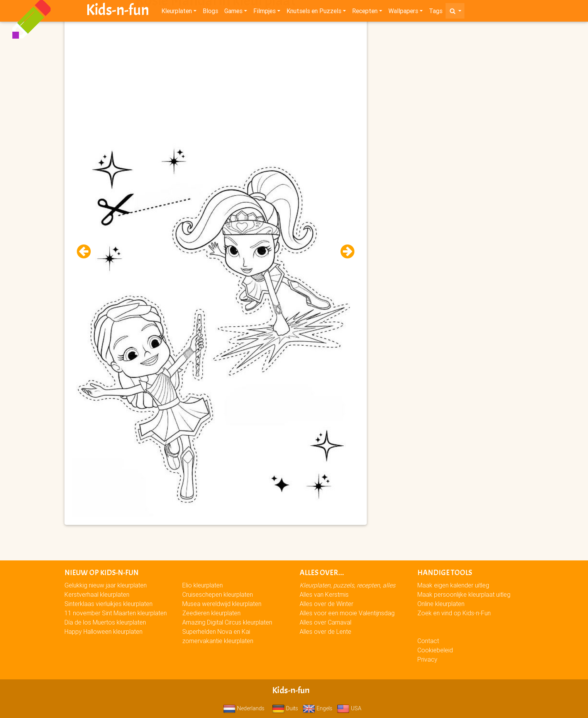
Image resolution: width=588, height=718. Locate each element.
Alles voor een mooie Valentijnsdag (347, 613)
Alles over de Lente (325, 631)
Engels (318, 708)
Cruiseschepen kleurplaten (218, 594)
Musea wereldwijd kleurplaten (222, 604)
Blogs (210, 12)
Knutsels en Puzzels (314, 12)
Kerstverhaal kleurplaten (97, 594)
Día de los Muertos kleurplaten (105, 622)
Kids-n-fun (118, 12)
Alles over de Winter (326, 604)
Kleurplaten (177, 12)
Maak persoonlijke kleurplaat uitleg (464, 594)
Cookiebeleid (435, 650)
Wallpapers (403, 12)
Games (233, 12)
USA (349, 708)
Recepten (365, 12)
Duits (285, 708)
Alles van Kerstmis (324, 594)
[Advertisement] (215, 78)
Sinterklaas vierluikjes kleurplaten (108, 604)
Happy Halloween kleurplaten (103, 631)
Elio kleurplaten (202, 585)
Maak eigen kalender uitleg (453, 585)
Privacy (427, 659)
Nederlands (244, 708)
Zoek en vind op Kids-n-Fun (454, 613)
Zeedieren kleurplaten (211, 613)
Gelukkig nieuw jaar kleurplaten (106, 585)
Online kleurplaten (441, 604)
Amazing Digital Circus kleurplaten (227, 622)
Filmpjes (264, 12)
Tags (436, 12)
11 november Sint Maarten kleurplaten (116, 613)
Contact (428, 641)
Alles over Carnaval (325, 622)
